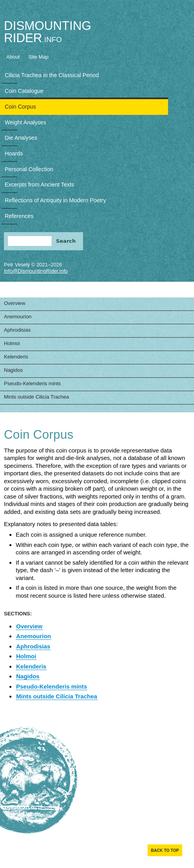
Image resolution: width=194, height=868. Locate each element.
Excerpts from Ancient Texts (39, 185)
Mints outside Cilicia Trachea (36, 397)
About (13, 57)
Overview (15, 303)
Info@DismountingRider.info (36, 271)
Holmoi (12, 343)
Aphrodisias (17, 330)
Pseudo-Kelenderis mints (32, 383)
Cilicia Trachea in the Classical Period (52, 75)
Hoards (14, 153)
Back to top (165, 850)
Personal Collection (29, 169)
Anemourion (18, 317)
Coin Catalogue (24, 91)
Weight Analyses (25, 122)
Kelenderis (16, 357)
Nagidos (13, 370)
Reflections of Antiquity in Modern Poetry (55, 200)
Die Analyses (21, 138)
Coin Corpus (20, 107)
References (19, 216)
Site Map (38, 57)
